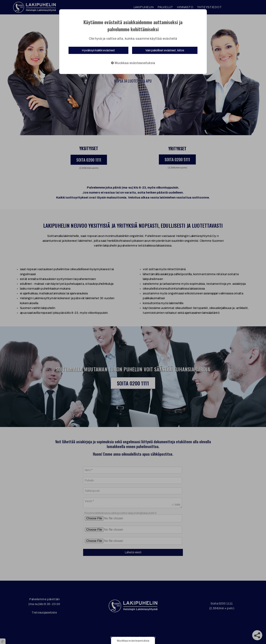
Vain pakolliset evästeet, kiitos (165, 50)
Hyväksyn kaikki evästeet (98, 50)
